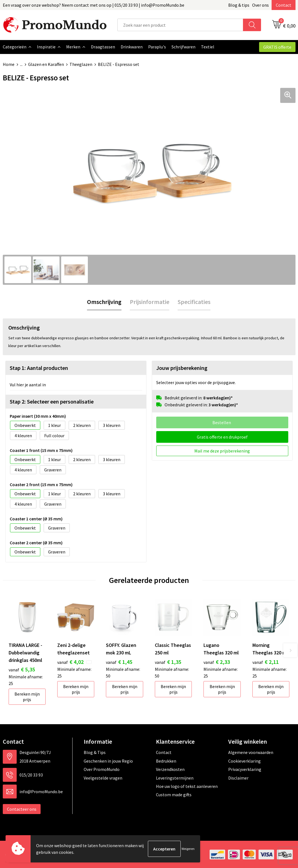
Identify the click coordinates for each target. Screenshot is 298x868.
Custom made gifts (174, 794)
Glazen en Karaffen (46, 64)
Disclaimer (238, 778)
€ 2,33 (217, 661)
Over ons (260, 5)
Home (9, 64)
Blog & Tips (95, 752)
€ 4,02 (70, 661)
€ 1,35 (168, 661)
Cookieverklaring (244, 761)
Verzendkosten (170, 769)
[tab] (104, 302)
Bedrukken (166, 761)
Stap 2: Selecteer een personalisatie (52, 401)
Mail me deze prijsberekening (222, 451)
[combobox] (180, 25)
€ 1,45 (119, 661)
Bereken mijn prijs (27, 696)
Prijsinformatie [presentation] (150, 301)
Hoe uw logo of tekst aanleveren (187, 786)
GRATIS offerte (277, 47)
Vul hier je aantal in (28, 384)
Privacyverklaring (245, 769)
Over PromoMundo (102, 769)
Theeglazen (81, 64)
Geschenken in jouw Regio (108, 761)
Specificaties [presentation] (194, 301)
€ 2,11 (266, 661)
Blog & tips (239, 5)
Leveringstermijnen (175, 778)
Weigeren (188, 849)
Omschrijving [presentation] (104, 301)
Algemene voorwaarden (251, 752)
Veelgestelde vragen (103, 778)
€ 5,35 (22, 669)
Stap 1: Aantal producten (39, 368)
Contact (284, 5)
